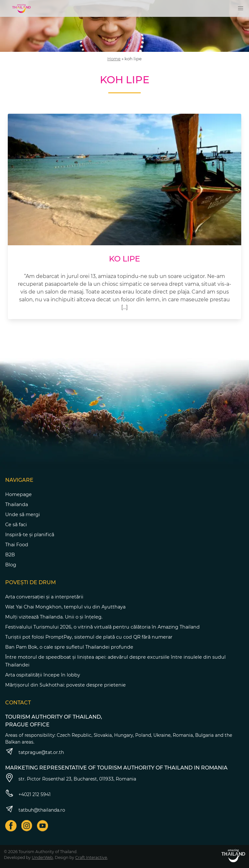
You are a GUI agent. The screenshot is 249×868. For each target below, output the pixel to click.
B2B (10, 555)
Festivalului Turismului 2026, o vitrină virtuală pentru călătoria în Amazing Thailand (102, 627)
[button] (241, 8)
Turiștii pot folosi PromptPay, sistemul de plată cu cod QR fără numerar (89, 637)
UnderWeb (42, 857)
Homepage (18, 494)
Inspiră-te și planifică (30, 535)
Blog (11, 565)
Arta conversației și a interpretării (44, 597)
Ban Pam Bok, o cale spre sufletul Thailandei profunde (69, 647)
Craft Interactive (91, 857)
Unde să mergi (23, 515)
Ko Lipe (124, 259)
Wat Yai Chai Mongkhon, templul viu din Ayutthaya (65, 607)
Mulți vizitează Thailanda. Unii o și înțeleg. (54, 617)
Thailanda (17, 504)
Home (114, 59)
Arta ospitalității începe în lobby (43, 675)
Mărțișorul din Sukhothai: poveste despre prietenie (65, 685)
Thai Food (17, 545)
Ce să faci (16, 525)
